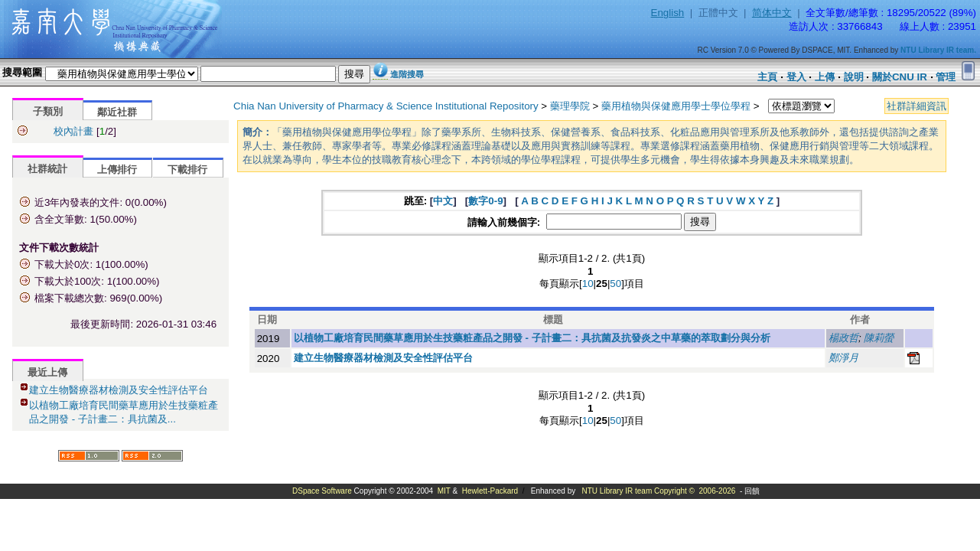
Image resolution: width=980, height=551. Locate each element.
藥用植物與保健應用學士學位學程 (676, 106)
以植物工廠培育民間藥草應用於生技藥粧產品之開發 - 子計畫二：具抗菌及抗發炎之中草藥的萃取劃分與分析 (532, 338)
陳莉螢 (879, 338)
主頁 (767, 77)
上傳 (825, 77)
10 (588, 284)
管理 (946, 77)
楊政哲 (843, 338)
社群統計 (47, 169)
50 (615, 284)
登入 (796, 77)
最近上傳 (47, 372)
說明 (854, 77)
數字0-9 (485, 201)
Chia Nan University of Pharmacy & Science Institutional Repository (386, 106)
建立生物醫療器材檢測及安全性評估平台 (119, 390)
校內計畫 (73, 131)
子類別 (48, 111)
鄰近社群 (117, 112)
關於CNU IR (900, 77)
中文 (443, 201)
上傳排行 (117, 170)
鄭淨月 (843, 358)
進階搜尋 (407, 74)
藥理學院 (570, 106)
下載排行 (187, 170)
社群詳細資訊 (917, 106)
